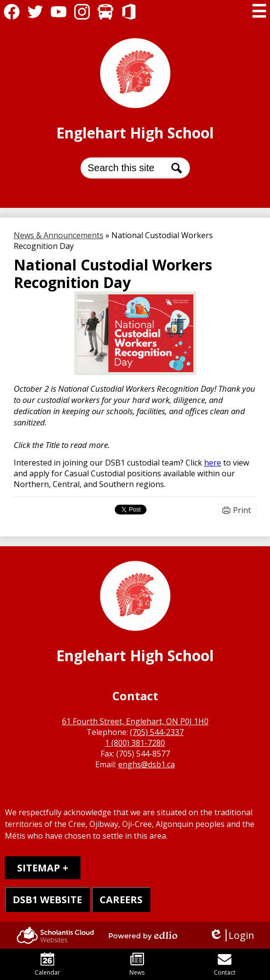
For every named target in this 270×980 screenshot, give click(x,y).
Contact (225, 964)
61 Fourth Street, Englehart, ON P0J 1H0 (135, 721)
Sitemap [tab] (39, 868)
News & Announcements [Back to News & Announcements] (59, 235)
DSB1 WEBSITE (47, 900)
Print (242, 510)
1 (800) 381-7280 (135, 743)
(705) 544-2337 (157, 732)
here (213, 463)
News (137, 964)
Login (232, 935)
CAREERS (121, 900)
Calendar (47, 964)
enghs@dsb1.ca (146, 764)
